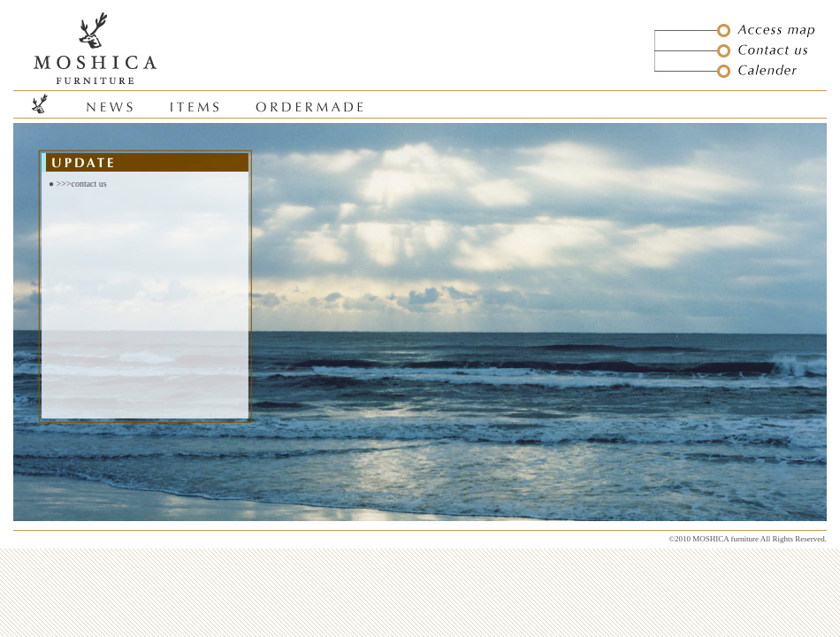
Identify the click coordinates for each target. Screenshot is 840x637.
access (738, 31)
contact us (738, 51)
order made (309, 104)
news (108, 104)
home (46, 104)
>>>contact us (82, 184)
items (192, 104)
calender (738, 71)
